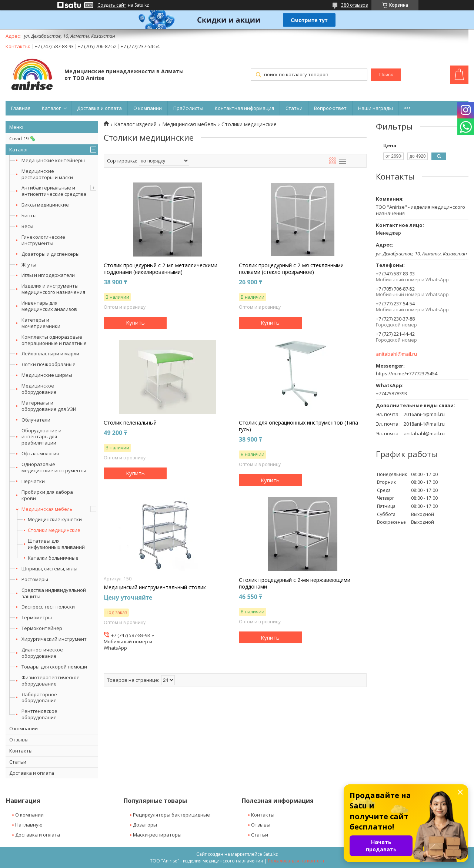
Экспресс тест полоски (48, 607)
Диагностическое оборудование (42, 653)
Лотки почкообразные (49, 364)
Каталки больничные (53, 558)
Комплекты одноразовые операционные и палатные (54, 340)
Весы (27, 226)
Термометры (37, 617)
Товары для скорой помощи (54, 667)
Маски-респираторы (157, 835)
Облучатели (36, 420)
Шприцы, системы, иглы (49, 569)
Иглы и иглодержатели (48, 275)
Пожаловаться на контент (296, 861)
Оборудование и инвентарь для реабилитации (41, 437)
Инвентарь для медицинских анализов (49, 306)
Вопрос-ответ (330, 108)
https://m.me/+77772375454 (407, 373)
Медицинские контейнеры (53, 160)
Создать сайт (112, 5)
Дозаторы (145, 825)
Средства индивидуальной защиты (54, 593)
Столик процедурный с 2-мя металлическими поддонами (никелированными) (161, 269)
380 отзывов (354, 5)
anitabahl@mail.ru (396, 354)
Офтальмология (40, 453)
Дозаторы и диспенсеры (51, 254)
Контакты (21, 751)
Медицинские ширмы (47, 375)
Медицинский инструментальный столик (155, 587)
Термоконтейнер (42, 628)
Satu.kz (271, 854)
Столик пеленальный (130, 423)
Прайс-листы (188, 108)
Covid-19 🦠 (22, 138)
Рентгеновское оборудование (39, 714)
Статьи (294, 108)
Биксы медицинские (45, 205)
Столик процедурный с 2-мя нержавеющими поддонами (295, 583)
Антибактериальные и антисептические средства (54, 191)
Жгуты (29, 265)
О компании (148, 108)
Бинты (29, 215)
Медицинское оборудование (39, 389)
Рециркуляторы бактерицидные (171, 815)
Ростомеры (35, 579)
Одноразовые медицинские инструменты (54, 467)
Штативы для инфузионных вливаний (56, 544)
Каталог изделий (135, 124)
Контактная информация (244, 108)
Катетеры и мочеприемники (41, 323)
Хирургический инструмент (54, 639)
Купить (135, 322)
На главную (29, 825)
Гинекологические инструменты (43, 240)
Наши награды (375, 108)
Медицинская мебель (47, 509)
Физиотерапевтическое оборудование (51, 681)
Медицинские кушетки (55, 520)
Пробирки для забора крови (47, 495)
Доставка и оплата (99, 108)
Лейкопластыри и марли (50, 353)
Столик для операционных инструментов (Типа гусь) (298, 426)
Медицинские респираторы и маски (47, 174)
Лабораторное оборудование (39, 698)
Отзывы (19, 740)
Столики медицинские (54, 530)
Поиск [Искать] (386, 75)
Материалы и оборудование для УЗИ (49, 406)
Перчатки (33, 481)
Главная (21, 108)
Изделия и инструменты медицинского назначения (53, 289)
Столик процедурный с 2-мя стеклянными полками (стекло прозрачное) (291, 269)
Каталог (51, 108)
